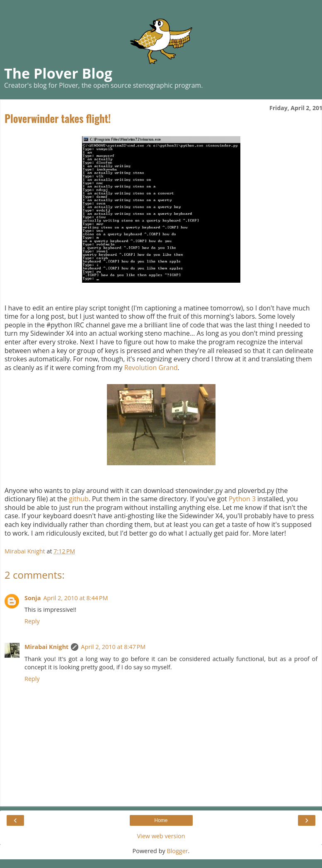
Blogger (177, 851)
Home (161, 820)
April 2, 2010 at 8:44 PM (75, 598)
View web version (161, 836)
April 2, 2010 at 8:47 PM (113, 647)
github (79, 499)
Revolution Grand (151, 368)
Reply (32, 621)
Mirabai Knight (46, 647)
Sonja (33, 598)
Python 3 (242, 499)
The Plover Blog (58, 73)
